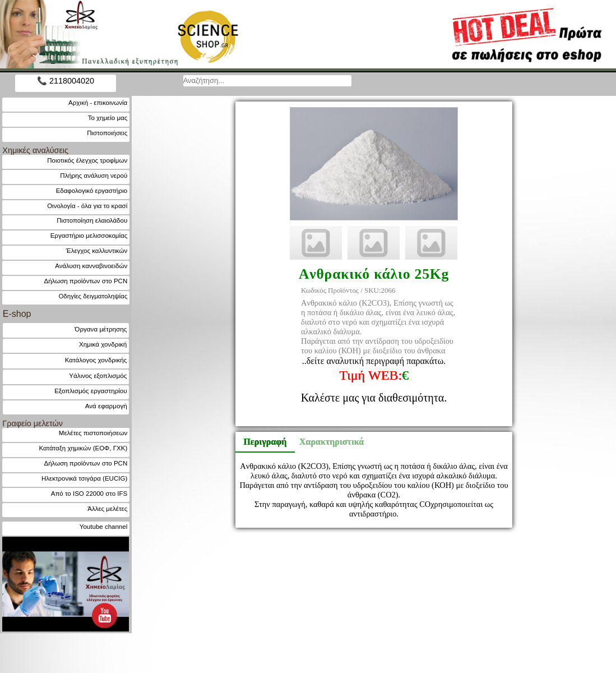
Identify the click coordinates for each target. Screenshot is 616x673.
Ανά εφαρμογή (106, 406)
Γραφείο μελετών (33, 423)
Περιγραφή (265, 442)
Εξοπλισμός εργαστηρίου (91, 391)
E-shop (17, 314)
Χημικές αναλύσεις (35, 150)
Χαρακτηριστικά (327, 442)
